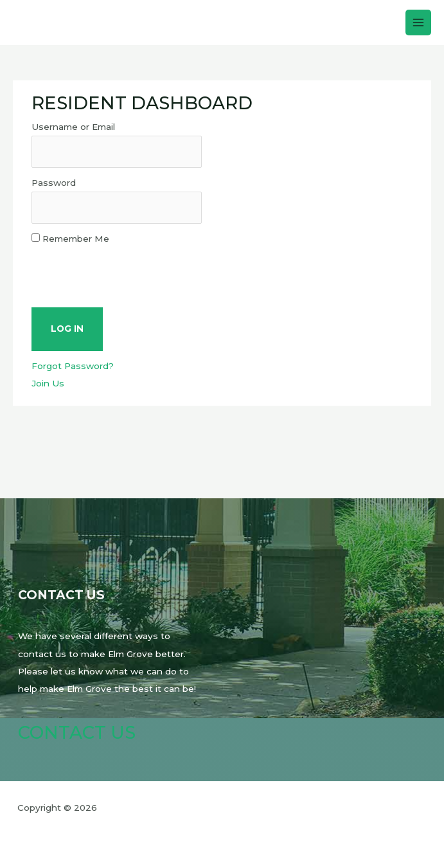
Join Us (48, 383)
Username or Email (73, 127)
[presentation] (129, 273)
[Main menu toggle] (419, 23)
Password (54, 183)
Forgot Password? (73, 366)
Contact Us (77, 733)
